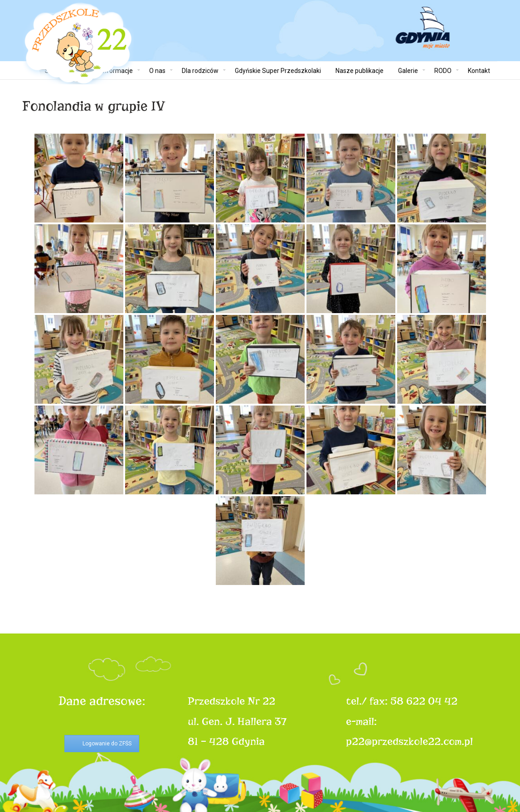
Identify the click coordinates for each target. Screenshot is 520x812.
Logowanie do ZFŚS (107, 744)
